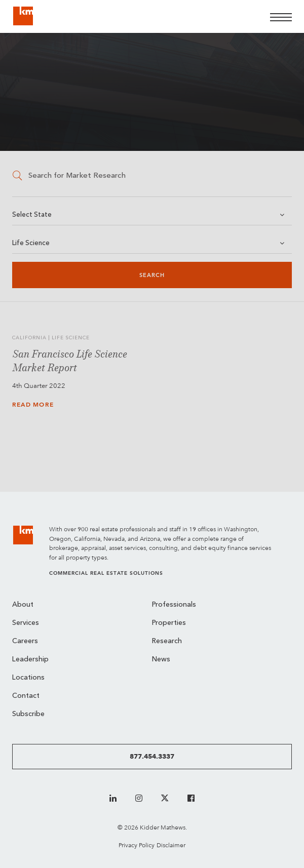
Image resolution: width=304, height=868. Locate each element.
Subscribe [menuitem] (28, 714)
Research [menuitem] (167, 641)
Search (152, 275)
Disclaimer (171, 845)
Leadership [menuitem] (30, 660)
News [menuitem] (161, 660)
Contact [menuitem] (26, 696)
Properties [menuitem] (169, 623)
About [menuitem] (23, 605)
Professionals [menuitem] (174, 605)
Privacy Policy (137, 845)
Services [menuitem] (26, 623)
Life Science (31, 243)
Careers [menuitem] (25, 641)
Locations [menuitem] (28, 678)
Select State (32, 215)
